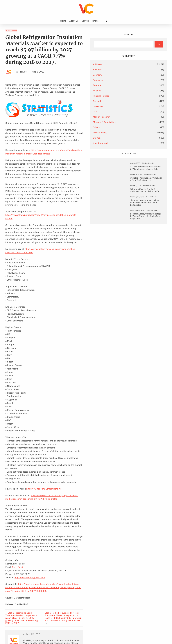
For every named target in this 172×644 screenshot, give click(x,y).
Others (121, 127)
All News (122, 64)
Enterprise (123, 80)
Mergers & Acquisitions (130, 122)
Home (63, 21)
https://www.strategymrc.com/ (30, 523)
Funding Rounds (126, 96)
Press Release (11, 30)
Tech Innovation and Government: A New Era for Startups (148, 187)
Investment (124, 106)
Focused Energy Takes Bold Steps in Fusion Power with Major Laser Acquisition (147, 236)
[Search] (159, 44)
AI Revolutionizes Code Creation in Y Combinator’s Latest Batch (147, 171)
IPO (120, 112)
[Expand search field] (107, 21)
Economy (123, 75)
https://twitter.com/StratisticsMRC (44, 448)
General (122, 101)
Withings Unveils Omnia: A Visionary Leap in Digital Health (148, 201)
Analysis (122, 70)
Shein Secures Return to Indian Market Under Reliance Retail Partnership (148, 217)
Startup (122, 138)
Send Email (18, 513)
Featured (123, 85)
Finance (122, 91)
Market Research (127, 117)
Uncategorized (125, 143)
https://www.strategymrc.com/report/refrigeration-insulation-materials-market (64, 219)
